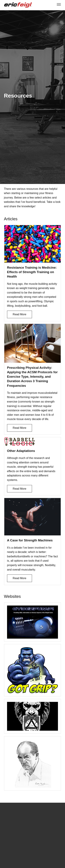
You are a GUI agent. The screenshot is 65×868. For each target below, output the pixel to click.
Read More (20, 314)
